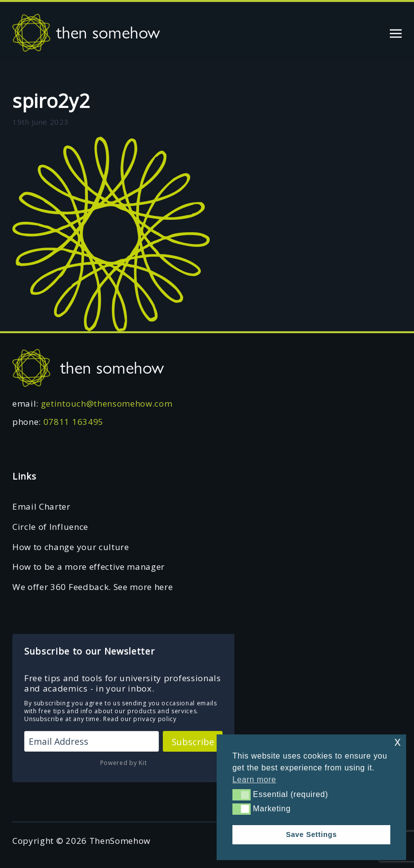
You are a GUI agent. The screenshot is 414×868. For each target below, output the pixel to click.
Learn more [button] (254, 780)
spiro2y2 (51, 101)
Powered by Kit (124, 763)
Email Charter (41, 506)
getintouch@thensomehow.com (107, 403)
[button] (242, 795)
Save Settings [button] (311, 834)
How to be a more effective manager (89, 567)
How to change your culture (71, 547)
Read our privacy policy (140, 719)
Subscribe (193, 742)
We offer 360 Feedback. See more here (93, 587)
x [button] (397, 742)
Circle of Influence (50, 527)
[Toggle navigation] (396, 32)
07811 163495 (74, 422)
